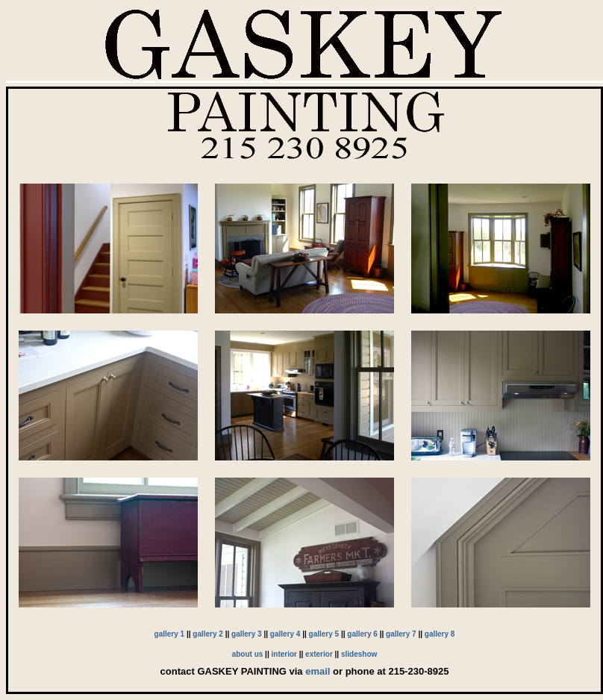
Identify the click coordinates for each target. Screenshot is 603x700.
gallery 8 (440, 634)
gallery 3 (247, 634)
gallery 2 (208, 634)
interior (284, 654)
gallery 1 (170, 634)
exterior (319, 654)
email (318, 671)
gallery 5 (324, 634)
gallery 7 (401, 634)
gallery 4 (285, 634)
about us (248, 654)
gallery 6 (362, 634)
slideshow (359, 654)
